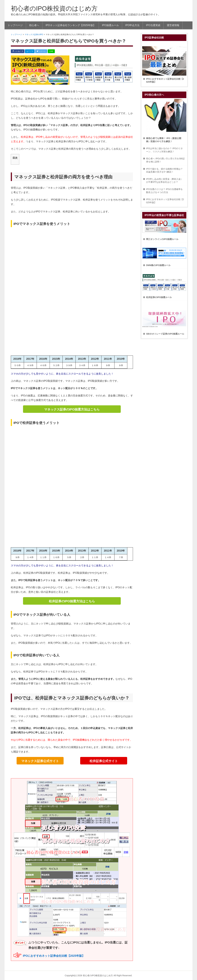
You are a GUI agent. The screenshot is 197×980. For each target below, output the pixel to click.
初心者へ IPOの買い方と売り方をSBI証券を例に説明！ (165, 160)
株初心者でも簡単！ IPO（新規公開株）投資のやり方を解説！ (164, 140)
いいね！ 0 (18, 51)
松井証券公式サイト (104, 761)
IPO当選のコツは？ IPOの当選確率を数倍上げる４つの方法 (164, 191)
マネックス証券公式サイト (40, 761)
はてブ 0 (30, 51)
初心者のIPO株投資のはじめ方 (54, 8)
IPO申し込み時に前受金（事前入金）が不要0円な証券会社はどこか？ (164, 181)
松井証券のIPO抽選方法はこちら (72, 601)
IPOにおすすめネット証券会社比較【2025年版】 (54, 956)
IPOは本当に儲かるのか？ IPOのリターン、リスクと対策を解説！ (164, 150)
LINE (51, 51)
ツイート (41, 51)
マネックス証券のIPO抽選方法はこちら (72, 409)
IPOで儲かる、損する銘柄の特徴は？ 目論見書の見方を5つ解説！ (164, 170)
